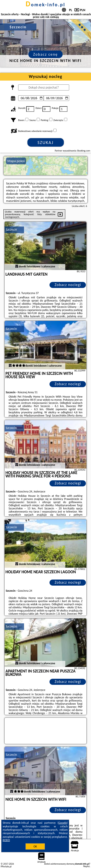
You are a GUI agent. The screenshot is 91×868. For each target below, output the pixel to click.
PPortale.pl (6, 866)
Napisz (87, 866)
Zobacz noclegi (68, 285)
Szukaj (46, 143)
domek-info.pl (45, 5)
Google (63, 823)
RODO (6, 840)
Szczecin (11, 230)
